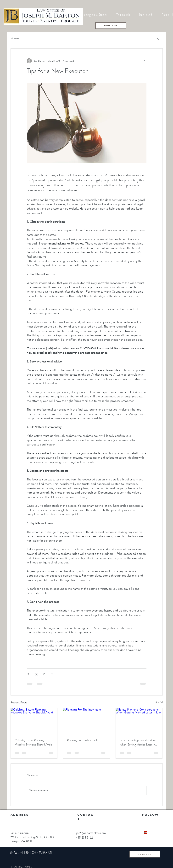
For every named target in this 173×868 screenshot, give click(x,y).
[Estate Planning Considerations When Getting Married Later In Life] (139, 721)
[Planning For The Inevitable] (86, 721)
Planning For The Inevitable (83, 740)
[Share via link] (52, 674)
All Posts (15, 39)
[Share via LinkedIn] (44, 674)
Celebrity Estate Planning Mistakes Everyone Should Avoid (33, 742)
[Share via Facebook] (28, 674)
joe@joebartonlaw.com (91, 833)
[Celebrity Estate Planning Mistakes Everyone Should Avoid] (34, 721)
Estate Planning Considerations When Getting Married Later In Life (138, 742)
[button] (159, 39)
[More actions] (145, 61)
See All (159, 702)
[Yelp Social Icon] (146, 832)
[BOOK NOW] (111, 26)
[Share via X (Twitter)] (36, 674)
